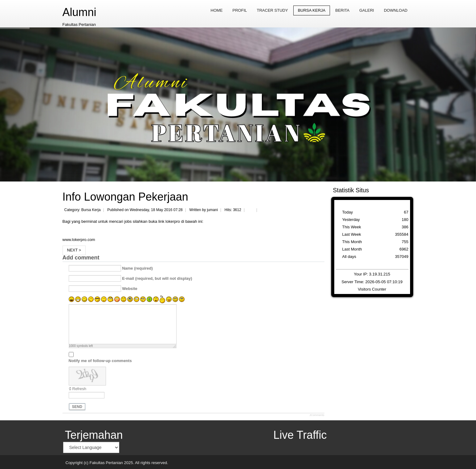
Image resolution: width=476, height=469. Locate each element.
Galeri (367, 10)
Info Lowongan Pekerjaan (125, 197)
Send (77, 407)
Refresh (79, 389)
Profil (240, 10)
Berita (342, 10)
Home (217, 10)
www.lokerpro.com (79, 240)
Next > (74, 250)
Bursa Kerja (312, 10)
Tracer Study (273, 10)
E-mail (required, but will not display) (157, 278)
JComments (317, 415)
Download (396, 10)
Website (130, 289)
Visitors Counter (372, 289)
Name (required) (137, 268)
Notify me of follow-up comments (100, 361)
